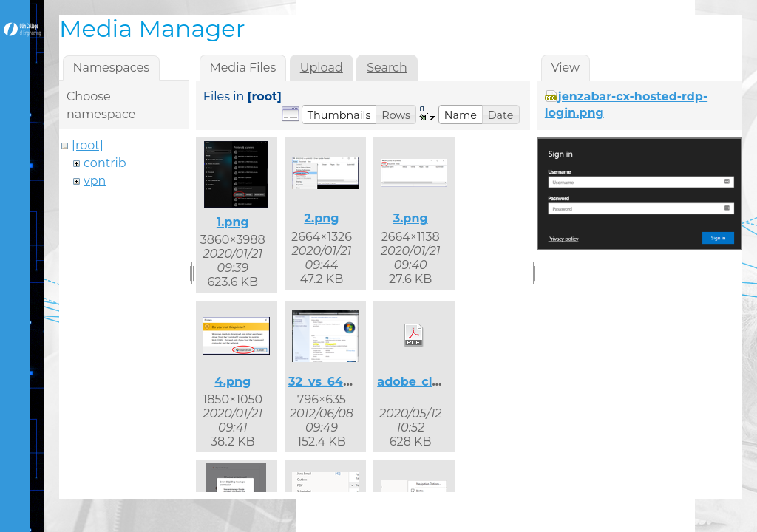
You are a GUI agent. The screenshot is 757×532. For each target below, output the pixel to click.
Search (387, 68)
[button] (339, 115)
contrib (105, 163)
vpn (95, 181)
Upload (322, 68)
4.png (232, 382)
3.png (411, 218)
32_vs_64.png (330, 382)
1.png (233, 222)
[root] (88, 145)
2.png (321, 218)
